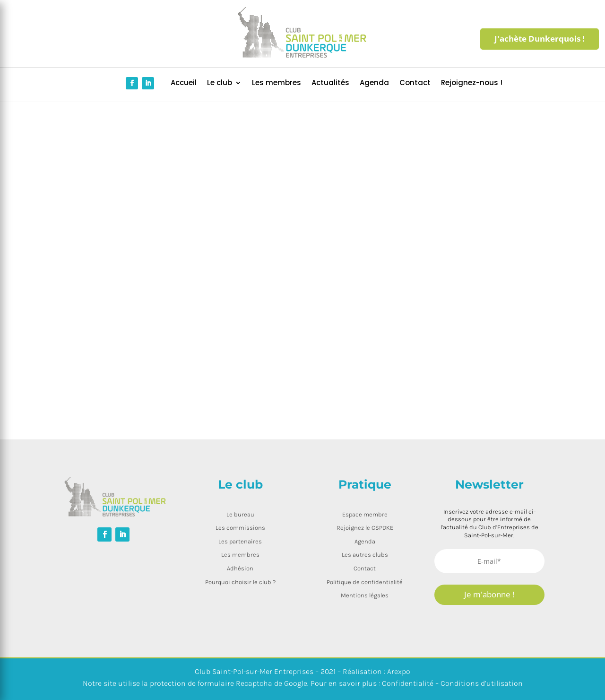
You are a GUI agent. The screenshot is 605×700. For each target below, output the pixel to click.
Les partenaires (240, 541)
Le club (220, 83)
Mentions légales (365, 595)
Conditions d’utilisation (482, 683)
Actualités (330, 83)
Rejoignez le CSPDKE (365, 528)
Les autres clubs (365, 555)
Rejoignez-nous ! (472, 83)
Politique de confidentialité (365, 582)
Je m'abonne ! (489, 594)
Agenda (374, 83)
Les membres (277, 83)
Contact (415, 83)
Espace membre (365, 514)
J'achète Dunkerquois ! (540, 39)
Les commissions (240, 528)
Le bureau (240, 514)
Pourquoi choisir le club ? (240, 582)
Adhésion (240, 568)
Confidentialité (408, 683)
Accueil (184, 83)
